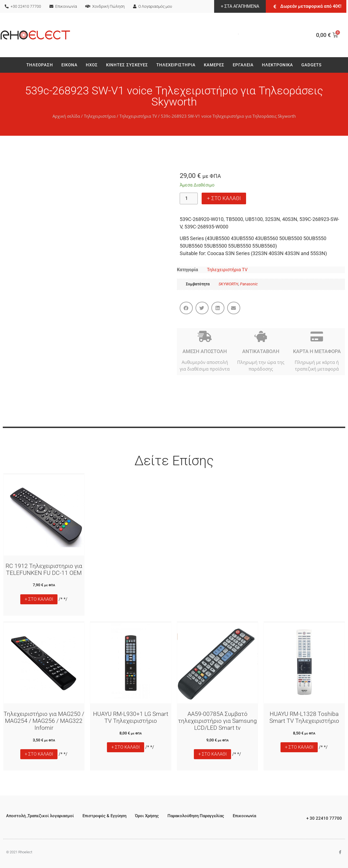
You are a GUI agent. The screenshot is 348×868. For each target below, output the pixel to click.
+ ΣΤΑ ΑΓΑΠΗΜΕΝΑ (240, 6)
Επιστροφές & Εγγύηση (104, 816)
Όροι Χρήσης (147, 816)
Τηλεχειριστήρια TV (138, 116)
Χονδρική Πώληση (105, 6)
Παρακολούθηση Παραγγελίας (196, 816)
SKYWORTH (228, 284)
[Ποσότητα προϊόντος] (189, 199)
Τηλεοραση (40, 65)
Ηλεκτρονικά (277, 65)
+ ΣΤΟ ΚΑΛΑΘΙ (224, 198)
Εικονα (69, 65)
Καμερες (214, 65)
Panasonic (249, 284)
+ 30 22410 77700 (324, 818)
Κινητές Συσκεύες (127, 65)
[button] (186, 308)
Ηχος (92, 65)
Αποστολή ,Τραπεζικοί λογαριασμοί (40, 816)
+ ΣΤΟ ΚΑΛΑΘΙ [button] (39, 599)
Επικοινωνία (63, 6)
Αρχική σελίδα (66, 116)
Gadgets (311, 65)
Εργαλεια (243, 65)
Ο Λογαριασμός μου (152, 6)
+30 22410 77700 (23, 6)
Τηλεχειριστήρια (176, 65)
